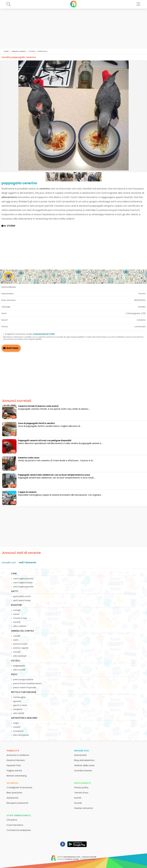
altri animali (20, 656)
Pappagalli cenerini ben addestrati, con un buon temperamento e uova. (54, 475)
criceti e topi (20, 618)
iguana (17, 701)
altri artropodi (21, 735)
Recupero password (17, 803)
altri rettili (19, 713)
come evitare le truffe (44, 334)
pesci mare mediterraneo (27, 683)
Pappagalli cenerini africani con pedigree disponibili (45, 441)
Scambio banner (83, 770)
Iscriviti (78, 798)
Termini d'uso (81, 793)
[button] (3, 116)
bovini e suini (20, 644)
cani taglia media (23, 583)
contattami (140, 327)
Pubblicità (13, 751)
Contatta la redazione (19, 830)
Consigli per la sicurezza (19, 787)
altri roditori (20, 626)
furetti (17, 622)
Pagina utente (14, 770)
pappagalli (42, 51)
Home (6, 51)
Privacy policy (81, 787)
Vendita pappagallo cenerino (19, 57)
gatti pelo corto (22, 596)
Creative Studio (72, 859)
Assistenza (12, 798)
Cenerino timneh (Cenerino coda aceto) (38, 406)
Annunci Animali (19, 51)
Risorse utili (82, 751)
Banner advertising (17, 776)
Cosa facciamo (15, 825)
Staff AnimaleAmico (19, 815)
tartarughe (19, 697)
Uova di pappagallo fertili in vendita (36, 423)
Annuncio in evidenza (18, 755)
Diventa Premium (16, 760)
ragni (16, 723)
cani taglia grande (23, 587)
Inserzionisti (80, 755)
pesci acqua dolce (23, 679)
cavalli (17, 636)
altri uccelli (19, 670)
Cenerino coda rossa (29, 458)
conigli (17, 610)
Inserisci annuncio (84, 808)
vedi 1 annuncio (27, 562)
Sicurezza (12, 783)
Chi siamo (12, 820)
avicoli (17, 652)
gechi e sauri (20, 705)
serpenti (18, 709)
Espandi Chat (14, 765)
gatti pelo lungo (22, 600)
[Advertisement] (73, 29)
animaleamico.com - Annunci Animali (80, 857)
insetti (17, 727)
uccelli (32, 51)
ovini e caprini (21, 648)
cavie (16, 614)
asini (16, 640)
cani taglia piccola (23, 579)
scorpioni (18, 731)
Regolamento (83, 783)
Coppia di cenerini (27, 492)
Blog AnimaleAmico (84, 760)
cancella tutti (9, 562)
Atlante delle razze (84, 765)
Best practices (14, 793)
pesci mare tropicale (25, 687)
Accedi (78, 803)
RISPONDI (12, 348)
